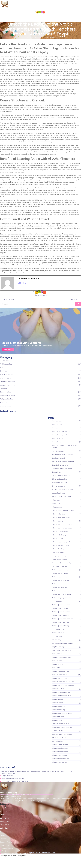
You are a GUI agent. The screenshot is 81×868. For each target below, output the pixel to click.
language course (41, 295)
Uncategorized (40, 38)
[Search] (37, 304)
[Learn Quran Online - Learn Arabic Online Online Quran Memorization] (5, 4)
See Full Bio (23, 283)
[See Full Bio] (28, 283)
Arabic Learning (30, 38)
